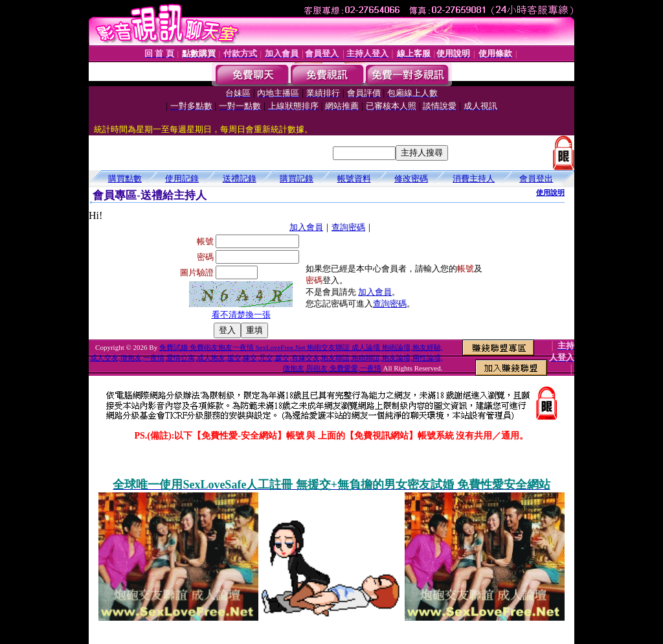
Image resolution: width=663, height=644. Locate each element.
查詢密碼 (348, 227)
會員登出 (536, 178)
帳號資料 (354, 178)
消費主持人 (474, 178)
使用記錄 (182, 178)
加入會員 (306, 227)
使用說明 (550, 192)
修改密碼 (411, 178)
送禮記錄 (240, 178)
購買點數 (125, 178)
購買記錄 (297, 178)
